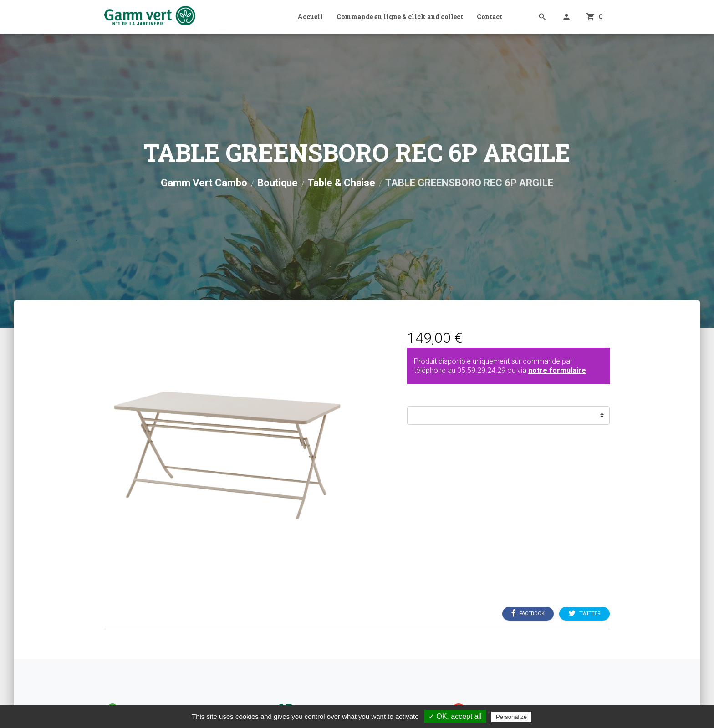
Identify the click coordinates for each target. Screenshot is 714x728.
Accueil (310, 17)
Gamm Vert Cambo (204, 183)
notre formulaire (557, 370)
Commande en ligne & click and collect (400, 17)
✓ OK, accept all (455, 716)
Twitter (584, 613)
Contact (490, 17)
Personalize (511, 717)
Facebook (528, 613)
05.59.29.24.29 (481, 370)
